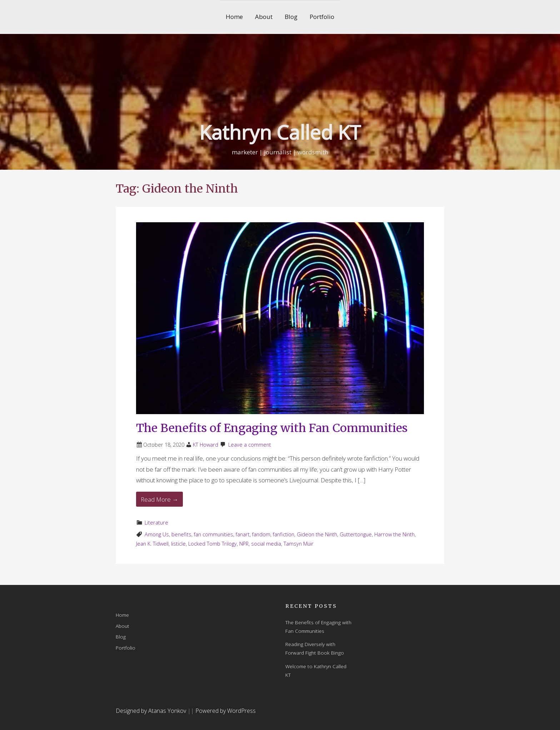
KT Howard (206, 445)
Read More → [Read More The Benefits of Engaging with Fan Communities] (159, 499)
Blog (291, 17)
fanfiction (284, 534)
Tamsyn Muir (299, 544)
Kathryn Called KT (280, 132)
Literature (156, 523)
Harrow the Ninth (394, 534)
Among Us (157, 534)
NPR (244, 544)
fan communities (214, 534)
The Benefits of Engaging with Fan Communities (272, 428)
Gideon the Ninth (317, 534)
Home (234, 17)
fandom (261, 534)
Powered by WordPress (226, 711)
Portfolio (322, 17)
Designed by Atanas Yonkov (152, 711)
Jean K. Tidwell (152, 544)
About (264, 17)
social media (266, 544)
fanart (243, 534)
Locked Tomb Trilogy (212, 544)
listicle (178, 544)
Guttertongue (356, 534)
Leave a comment (250, 445)
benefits (181, 534)
